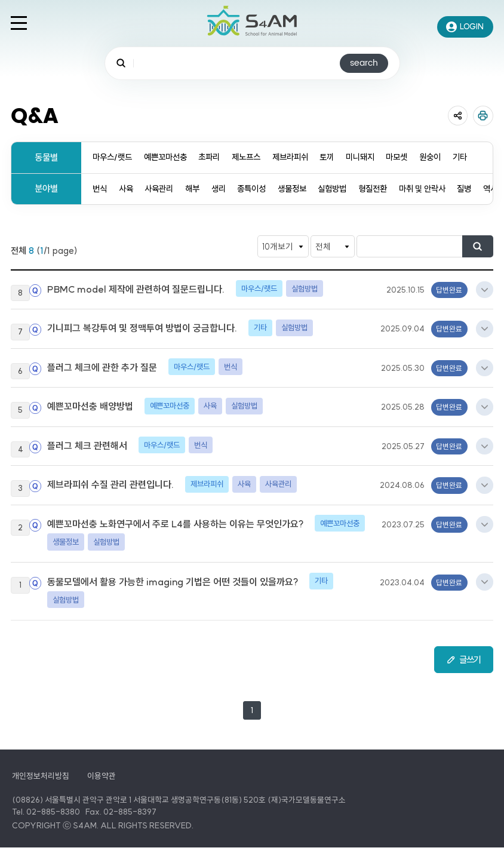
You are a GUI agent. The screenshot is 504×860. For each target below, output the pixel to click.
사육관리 (163, 189)
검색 (482, 247)
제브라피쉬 (304, 157)
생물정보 (305, 189)
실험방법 (348, 189)
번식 (100, 189)
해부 (199, 189)
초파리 (217, 157)
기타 (484, 157)
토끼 (343, 157)
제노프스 (257, 157)
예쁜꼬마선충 (170, 157)
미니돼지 (378, 157)
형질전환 (391, 189)
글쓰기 (468, 671)
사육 (128, 189)
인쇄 (483, 116)
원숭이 (453, 157)
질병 (488, 189)
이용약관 (102, 789)
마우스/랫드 (114, 157)
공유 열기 (457, 116)
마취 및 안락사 (444, 189)
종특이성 (262, 189)
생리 (226, 189)
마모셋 (418, 157)
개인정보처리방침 (41, 789)
